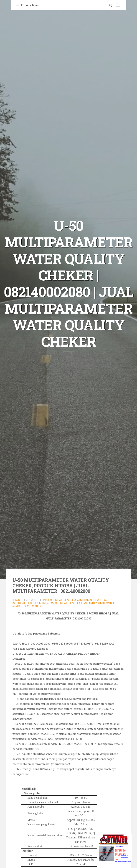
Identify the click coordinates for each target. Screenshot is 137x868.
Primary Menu (28, 5)
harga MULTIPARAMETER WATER (58, 600)
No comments (34, 606)
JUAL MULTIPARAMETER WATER (89, 600)
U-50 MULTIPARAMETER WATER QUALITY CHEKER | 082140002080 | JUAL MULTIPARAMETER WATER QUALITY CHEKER (69, 283)
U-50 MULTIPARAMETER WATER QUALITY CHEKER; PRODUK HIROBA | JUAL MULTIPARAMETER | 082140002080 (61, 586)
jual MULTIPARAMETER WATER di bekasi (69, 603)
